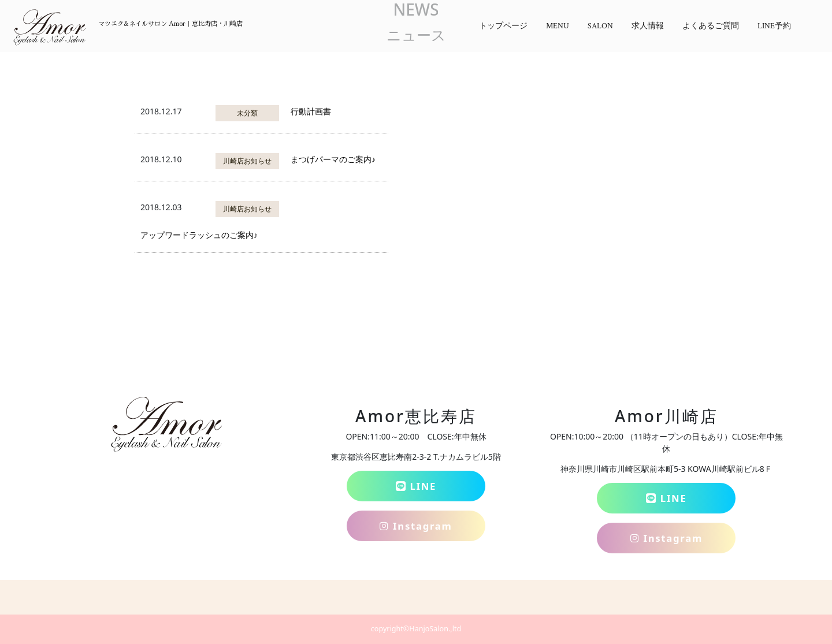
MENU (558, 26)
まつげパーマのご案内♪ (333, 159)
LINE (416, 486)
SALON (600, 26)
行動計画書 (311, 111)
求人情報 (648, 26)
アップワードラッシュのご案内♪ (199, 235)
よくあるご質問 (711, 26)
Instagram (416, 526)
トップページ (503, 26)
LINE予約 (774, 26)
